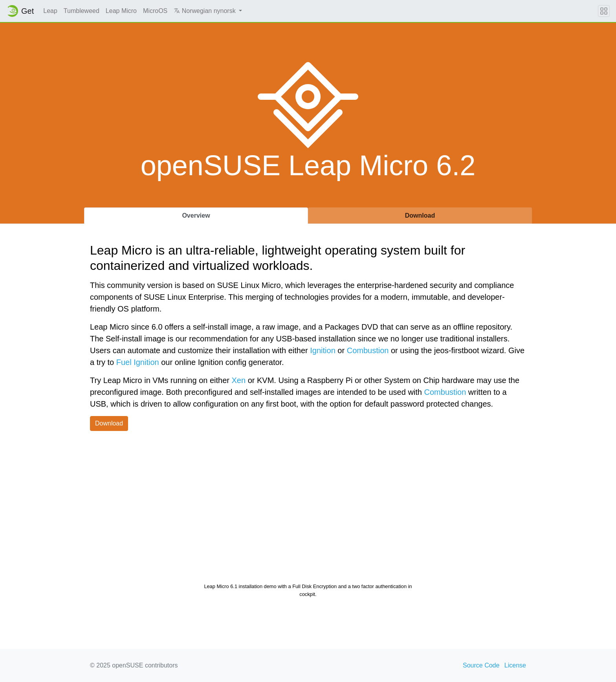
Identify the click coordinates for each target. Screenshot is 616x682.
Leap (50, 11)
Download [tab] (420, 215)
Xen (239, 380)
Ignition (323, 350)
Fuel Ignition (138, 362)
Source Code (481, 665)
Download (109, 423)
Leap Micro (121, 11)
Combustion (368, 350)
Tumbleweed (82, 11)
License (515, 665)
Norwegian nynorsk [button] (205, 11)
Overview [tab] (196, 215)
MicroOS (155, 11)
